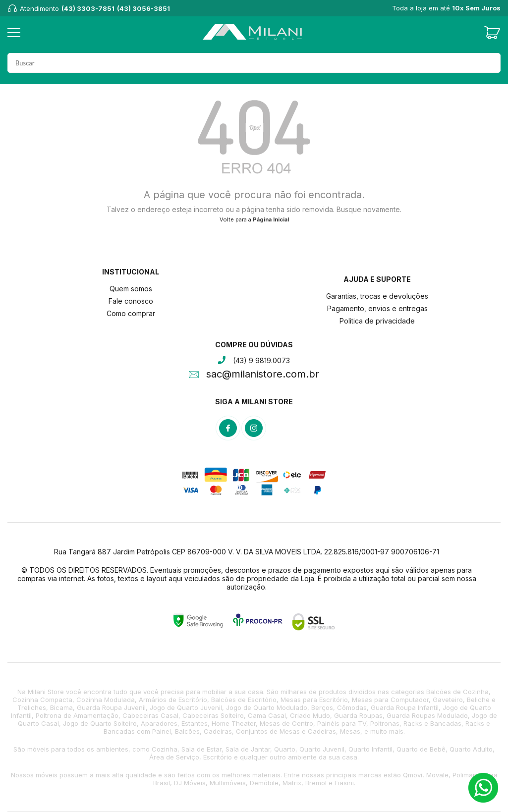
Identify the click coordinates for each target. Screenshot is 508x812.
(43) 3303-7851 (88, 8)
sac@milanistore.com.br (263, 375)
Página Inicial (271, 219)
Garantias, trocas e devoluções (377, 296)
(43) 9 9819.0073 (261, 360)
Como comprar (131, 313)
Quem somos (131, 289)
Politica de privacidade (377, 321)
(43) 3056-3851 (143, 8)
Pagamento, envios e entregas (377, 308)
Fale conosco (131, 301)
